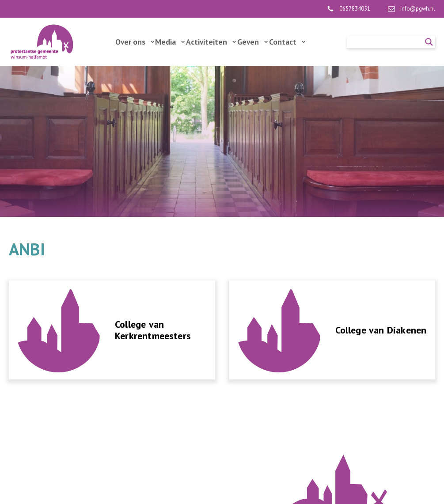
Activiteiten (211, 42)
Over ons (135, 42)
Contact (287, 42)
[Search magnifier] (429, 42)
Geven (252, 42)
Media (170, 42)
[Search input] (387, 42)
